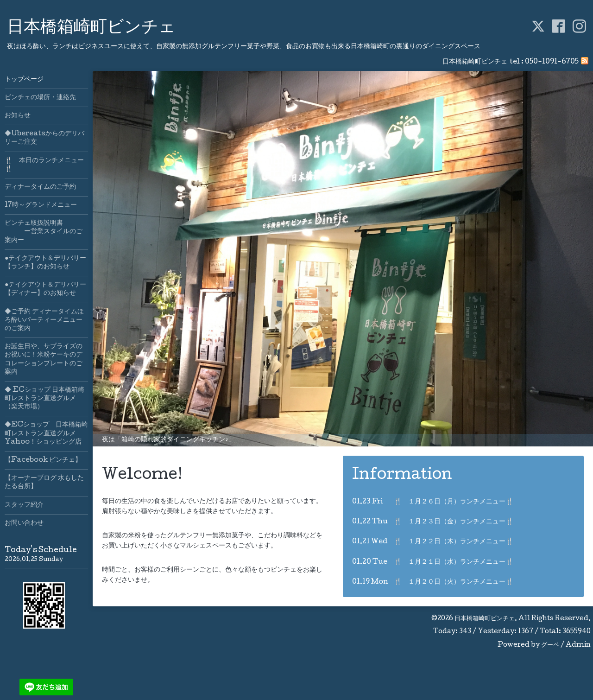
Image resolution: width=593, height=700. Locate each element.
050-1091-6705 (552, 62)
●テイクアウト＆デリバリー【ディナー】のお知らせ (45, 289)
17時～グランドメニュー (41, 205)
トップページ (24, 80)
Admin (578, 645)
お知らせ (18, 116)
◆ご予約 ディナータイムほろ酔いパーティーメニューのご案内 (44, 320)
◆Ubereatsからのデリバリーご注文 (44, 138)
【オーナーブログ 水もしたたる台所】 (44, 483)
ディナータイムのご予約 (40, 187)
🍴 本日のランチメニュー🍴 (44, 165)
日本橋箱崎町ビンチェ (91, 28)
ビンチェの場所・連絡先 (40, 98)
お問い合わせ (24, 523)
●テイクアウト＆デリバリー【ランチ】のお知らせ (45, 263)
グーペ (550, 645)
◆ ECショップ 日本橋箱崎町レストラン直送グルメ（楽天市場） (44, 399)
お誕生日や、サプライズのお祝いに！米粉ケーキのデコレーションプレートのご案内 (44, 360)
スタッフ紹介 (24, 505)
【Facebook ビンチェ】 (43, 460)
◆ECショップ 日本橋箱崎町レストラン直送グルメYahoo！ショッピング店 (46, 433)
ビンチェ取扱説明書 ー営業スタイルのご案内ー (44, 232)
